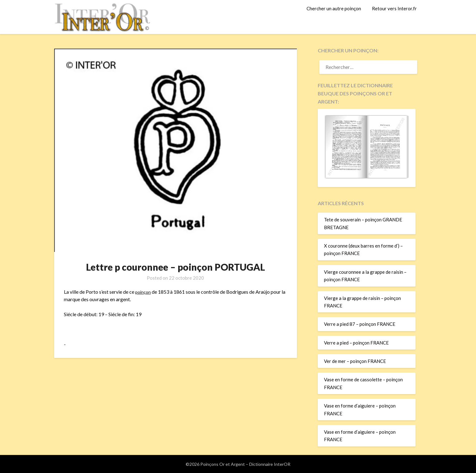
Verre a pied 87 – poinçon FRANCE (360, 324)
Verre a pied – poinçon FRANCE (356, 343)
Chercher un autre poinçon (334, 8)
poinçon (144, 292)
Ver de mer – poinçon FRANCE (355, 361)
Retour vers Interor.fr (394, 8)
